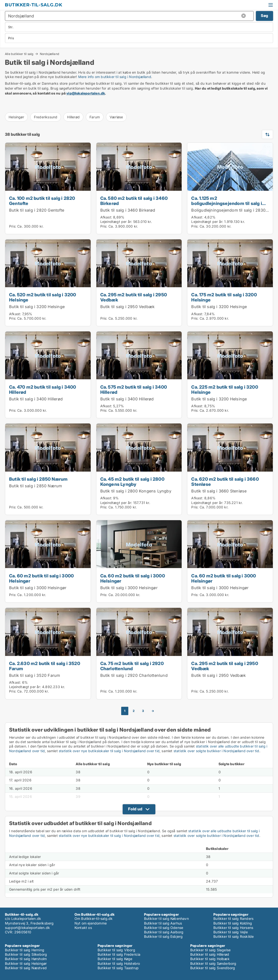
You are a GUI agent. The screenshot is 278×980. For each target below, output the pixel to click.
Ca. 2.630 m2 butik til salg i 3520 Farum (45, 666)
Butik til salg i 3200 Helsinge (37, 307)
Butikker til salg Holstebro (119, 963)
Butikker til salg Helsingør (26, 963)
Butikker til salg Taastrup (118, 968)
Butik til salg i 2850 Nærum (38, 479)
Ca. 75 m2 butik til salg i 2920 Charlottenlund (132, 666)
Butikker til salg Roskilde (234, 936)
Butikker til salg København (166, 919)
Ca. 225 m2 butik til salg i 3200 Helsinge (225, 389)
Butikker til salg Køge (115, 959)
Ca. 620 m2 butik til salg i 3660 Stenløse (225, 482)
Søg (264, 16)
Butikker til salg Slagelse (210, 950)
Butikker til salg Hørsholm (26, 959)
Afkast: (106, 217)
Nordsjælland (50, 54)
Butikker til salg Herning (25, 950)
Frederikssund (46, 117)
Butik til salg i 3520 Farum (35, 675)
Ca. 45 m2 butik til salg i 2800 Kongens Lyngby (132, 482)
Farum (95, 117)
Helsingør (16, 117)
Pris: (13, 226)
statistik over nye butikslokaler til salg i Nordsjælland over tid (109, 751)
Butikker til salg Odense (164, 928)
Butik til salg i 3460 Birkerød (128, 210)
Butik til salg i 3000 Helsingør (38, 588)
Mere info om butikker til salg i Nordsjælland (115, 77)
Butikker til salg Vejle (231, 932)
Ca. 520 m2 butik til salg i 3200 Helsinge (43, 297)
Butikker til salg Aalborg (164, 932)
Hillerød (73, 117)
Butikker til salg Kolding (233, 923)
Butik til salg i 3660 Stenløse (219, 491)
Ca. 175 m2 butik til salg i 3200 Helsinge (224, 297)
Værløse (116, 117)
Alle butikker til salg (19, 54)
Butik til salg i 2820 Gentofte (37, 210)
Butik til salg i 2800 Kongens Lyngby (136, 491)
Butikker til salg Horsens (233, 928)
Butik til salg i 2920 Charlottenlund (134, 675)
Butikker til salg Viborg (116, 950)
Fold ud (135, 809)
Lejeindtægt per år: (116, 222)
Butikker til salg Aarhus (163, 923)
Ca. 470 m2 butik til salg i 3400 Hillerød (43, 389)
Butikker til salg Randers (233, 919)
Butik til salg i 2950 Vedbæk (128, 307)
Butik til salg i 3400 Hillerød (36, 399)
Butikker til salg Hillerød (210, 954)
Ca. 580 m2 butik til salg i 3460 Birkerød (134, 201)
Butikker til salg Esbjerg (163, 936)
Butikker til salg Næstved (26, 968)
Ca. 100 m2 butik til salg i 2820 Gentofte (42, 201)
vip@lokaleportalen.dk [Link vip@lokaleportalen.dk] (86, 93)
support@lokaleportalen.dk (27, 928)
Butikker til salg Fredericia (119, 954)
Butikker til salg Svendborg (213, 968)
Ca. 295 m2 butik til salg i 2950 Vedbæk (134, 297)
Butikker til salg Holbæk (210, 959)
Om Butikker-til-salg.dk (94, 919)
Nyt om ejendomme (91, 923)
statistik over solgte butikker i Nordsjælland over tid (216, 751)
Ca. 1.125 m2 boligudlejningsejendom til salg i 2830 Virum (227, 203)
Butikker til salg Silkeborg (26, 954)
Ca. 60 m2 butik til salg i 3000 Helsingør (41, 578)
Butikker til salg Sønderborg (213, 963)
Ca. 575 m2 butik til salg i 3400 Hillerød (134, 389)
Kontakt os (83, 928)
